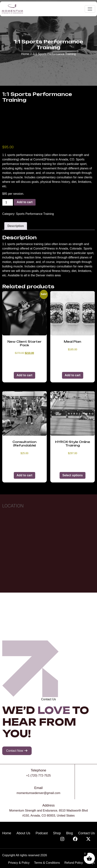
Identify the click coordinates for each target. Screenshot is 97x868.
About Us (23, 833)
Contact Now (17, 751)
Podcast (42, 833)
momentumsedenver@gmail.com (38, 793)
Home (25, 54)
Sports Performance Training (35, 214)
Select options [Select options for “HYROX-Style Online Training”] (73, 475)
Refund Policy (74, 863)
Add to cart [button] (24, 375)
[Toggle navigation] (90, 9)
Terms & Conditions (47, 863)
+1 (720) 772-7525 (38, 775)
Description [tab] (16, 226)
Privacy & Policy (19, 863)
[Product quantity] (8, 202)
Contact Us (86, 833)
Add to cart (25, 202)
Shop (57, 833)
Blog (69, 833)
